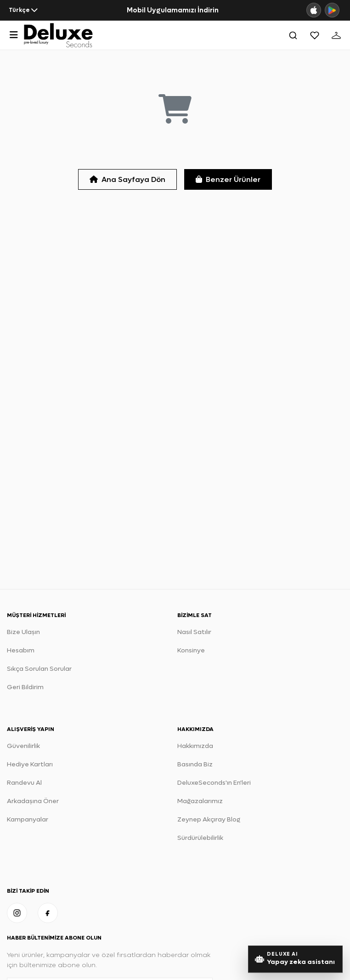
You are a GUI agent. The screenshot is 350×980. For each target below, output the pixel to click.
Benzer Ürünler (228, 179)
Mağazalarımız (200, 801)
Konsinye (191, 650)
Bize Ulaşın (23, 632)
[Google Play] (332, 10)
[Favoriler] (315, 35)
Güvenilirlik (23, 746)
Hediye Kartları (30, 764)
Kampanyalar (28, 819)
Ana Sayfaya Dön (127, 179)
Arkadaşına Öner (33, 801)
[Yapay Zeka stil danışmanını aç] (295, 959)
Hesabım (21, 650)
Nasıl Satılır (194, 632)
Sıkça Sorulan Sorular (39, 669)
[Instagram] (17, 913)
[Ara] (293, 35)
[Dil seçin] (23, 10)
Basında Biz (195, 764)
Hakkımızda (195, 746)
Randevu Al (24, 783)
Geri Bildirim (25, 687)
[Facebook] (48, 913)
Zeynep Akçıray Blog (209, 819)
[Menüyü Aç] (14, 35)
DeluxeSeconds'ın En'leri (214, 783)
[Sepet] (336, 35)
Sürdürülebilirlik (200, 838)
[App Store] (314, 10)
